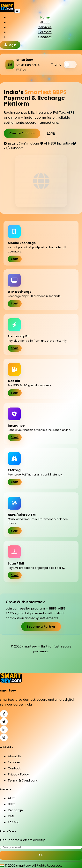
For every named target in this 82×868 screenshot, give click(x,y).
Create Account (22, 133)
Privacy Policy (18, 774)
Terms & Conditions (23, 780)
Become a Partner (41, 627)
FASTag (14, 822)
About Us (15, 756)
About (45, 22)
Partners (45, 32)
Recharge (15, 810)
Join (41, 855)
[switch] (70, 64)
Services (45, 27)
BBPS (12, 804)
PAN (11, 816)
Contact (45, 37)
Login (10, 45)
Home (45, 17)
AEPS (12, 798)
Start (15, 259)
